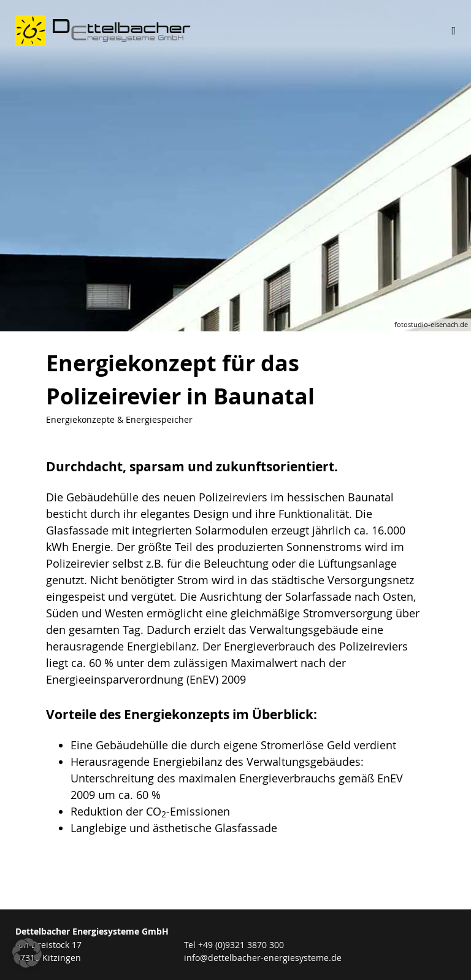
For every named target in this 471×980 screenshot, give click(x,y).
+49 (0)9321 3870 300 (241, 945)
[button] (27, 953)
